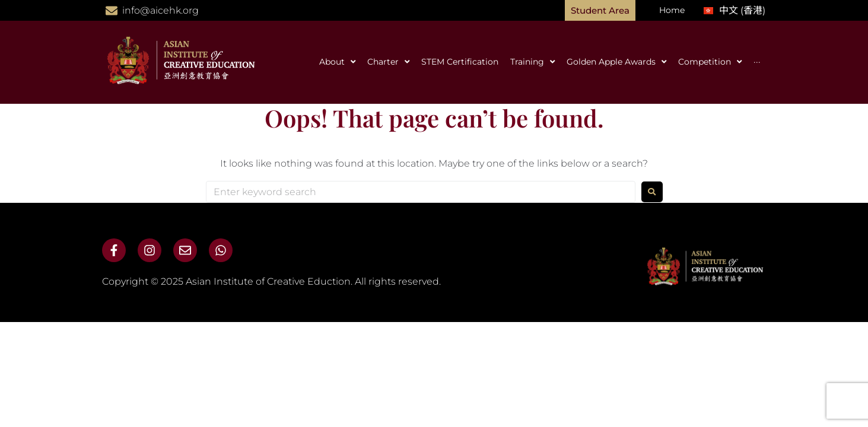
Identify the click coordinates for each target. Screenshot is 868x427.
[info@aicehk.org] (112, 11)
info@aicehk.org (160, 10)
